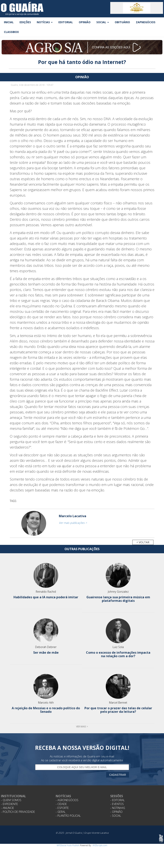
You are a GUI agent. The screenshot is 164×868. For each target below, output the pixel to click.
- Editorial (117, 800)
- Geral (61, 812)
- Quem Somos (11, 800)
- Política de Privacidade (18, 812)
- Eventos (117, 804)
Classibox (11, 32)
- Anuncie (8, 808)
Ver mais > (82, 727)
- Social (116, 816)
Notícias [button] (45, 22)
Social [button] (103, 22)
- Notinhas (118, 808)
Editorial (66, 22)
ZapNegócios (146, 22)
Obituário (122, 22)
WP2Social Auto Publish (68, 845)
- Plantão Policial (68, 816)
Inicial (9, 22)
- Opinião (116, 812)
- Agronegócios (67, 800)
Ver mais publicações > (73, 523)
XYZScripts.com (100, 845)
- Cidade (61, 804)
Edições (25, 22)
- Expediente (9, 804)
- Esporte (62, 808)
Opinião (85, 22)
